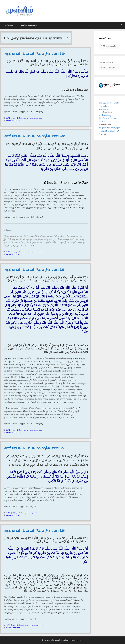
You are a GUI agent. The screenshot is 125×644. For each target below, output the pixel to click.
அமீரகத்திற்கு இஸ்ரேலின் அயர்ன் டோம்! (108, 118)
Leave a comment (13, 121)
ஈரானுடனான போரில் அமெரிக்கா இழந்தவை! (109, 106)
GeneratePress (77, 640)
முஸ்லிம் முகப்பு (9, 25)
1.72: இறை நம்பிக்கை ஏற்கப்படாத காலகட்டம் (24, 118)
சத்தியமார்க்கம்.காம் (29, 25)
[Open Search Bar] (122, 25)
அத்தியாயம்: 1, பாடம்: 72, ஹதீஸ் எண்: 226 (34, 531)
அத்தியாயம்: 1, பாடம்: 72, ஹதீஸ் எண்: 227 (34, 448)
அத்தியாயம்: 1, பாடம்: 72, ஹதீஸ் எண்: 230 (34, 54)
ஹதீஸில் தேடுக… (107, 63)
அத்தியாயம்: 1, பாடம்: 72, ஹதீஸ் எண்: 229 (34, 136)
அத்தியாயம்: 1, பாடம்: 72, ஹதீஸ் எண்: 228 (34, 270)
